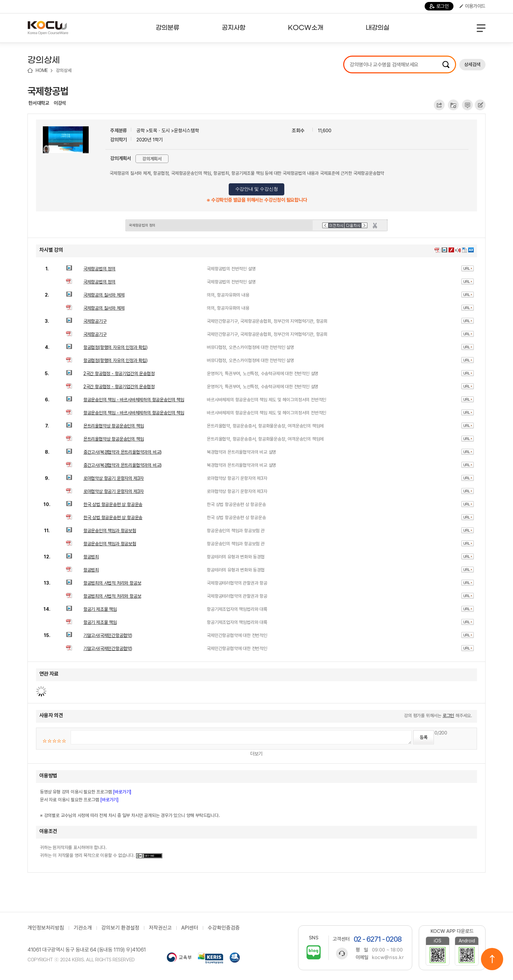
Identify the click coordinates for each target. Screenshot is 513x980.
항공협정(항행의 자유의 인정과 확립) (115, 347)
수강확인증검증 (224, 928)
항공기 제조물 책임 (100, 609)
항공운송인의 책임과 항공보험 (110, 531)
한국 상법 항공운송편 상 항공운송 (113, 504)
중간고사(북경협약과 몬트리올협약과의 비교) (123, 452)
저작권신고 (160, 928)
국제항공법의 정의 (99, 269)
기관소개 (83, 928)
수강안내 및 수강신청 (257, 189)
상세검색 (472, 64)
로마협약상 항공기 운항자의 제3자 (114, 478)
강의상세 (64, 70)
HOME (42, 70)
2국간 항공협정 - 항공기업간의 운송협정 (119, 373)
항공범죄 (91, 557)
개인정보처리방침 (46, 928)
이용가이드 (472, 6)
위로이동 (492, 959)
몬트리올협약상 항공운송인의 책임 (114, 426)
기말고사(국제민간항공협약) (108, 635)
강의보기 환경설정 (120, 928)
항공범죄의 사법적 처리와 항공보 (112, 583)
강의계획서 (152, 159)
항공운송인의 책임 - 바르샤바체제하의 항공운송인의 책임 (134, 400)
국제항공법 (48, 91)
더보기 (256, 754)
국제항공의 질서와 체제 (104, 295)
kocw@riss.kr (388, 957)
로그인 (439, 6)
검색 (446, 64)
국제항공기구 (95, 321)
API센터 (190, 928)
